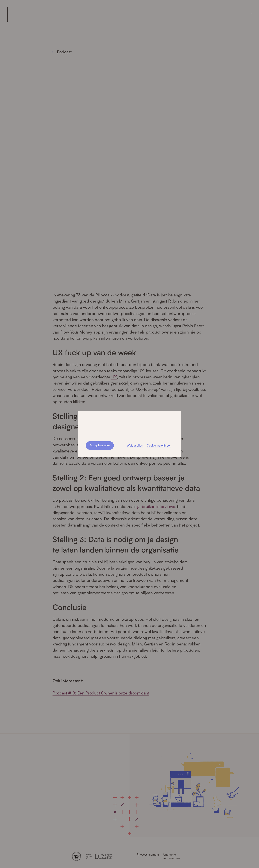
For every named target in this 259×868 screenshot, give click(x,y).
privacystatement (143, 427)
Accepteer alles (100, 445)
